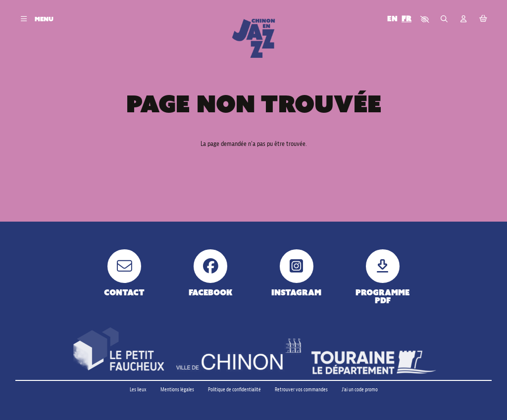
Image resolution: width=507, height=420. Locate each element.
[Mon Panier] (483, 19)
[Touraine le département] (374, 363)
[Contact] (125, 273)
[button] (425, 19)
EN (392, 19)
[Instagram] (296, 273)
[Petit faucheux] (118, 350)
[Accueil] (253, 38)
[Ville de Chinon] (239, 356)
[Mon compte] (464, 19)
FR (406, 19)
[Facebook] (211, 273)
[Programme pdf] (382, 277)
